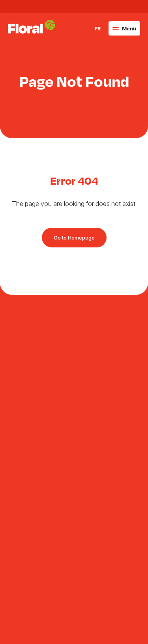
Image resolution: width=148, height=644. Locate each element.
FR (98, 69)
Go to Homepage (74, 238)
